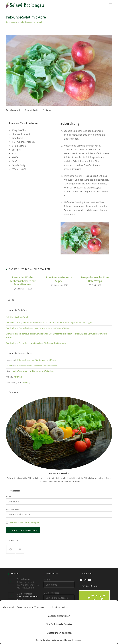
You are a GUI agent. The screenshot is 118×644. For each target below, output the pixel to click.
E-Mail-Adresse (13, 509)
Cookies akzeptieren (59, 616)
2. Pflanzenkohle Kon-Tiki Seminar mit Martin (36, 360)
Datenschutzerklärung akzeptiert (25, 522)
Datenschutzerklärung (61, 640)
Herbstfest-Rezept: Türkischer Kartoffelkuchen (36, 366)
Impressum (77, 640)
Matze (13, 110)
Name (9, 497)
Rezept (49, 110)
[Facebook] (11, 549)
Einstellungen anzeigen (59, 633)
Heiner (9, 366)
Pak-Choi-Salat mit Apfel (31, 22)
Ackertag (18, 377)
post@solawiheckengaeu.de (27, 598)
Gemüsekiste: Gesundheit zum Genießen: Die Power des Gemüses (36, 343)
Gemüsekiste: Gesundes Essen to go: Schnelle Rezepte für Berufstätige (38, 328)
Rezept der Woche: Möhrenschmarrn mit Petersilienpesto (23, 281)
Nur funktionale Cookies (59, 624)
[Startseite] (7, 22)
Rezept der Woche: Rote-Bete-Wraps (95, 279)
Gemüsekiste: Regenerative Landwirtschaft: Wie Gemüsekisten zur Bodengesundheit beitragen (49, 322)
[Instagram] (85, 580)
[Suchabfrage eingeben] (59, 300)
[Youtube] (20, 549)
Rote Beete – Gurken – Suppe (59, 279)
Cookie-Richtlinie (43, 640)
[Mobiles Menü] (111, 5)
